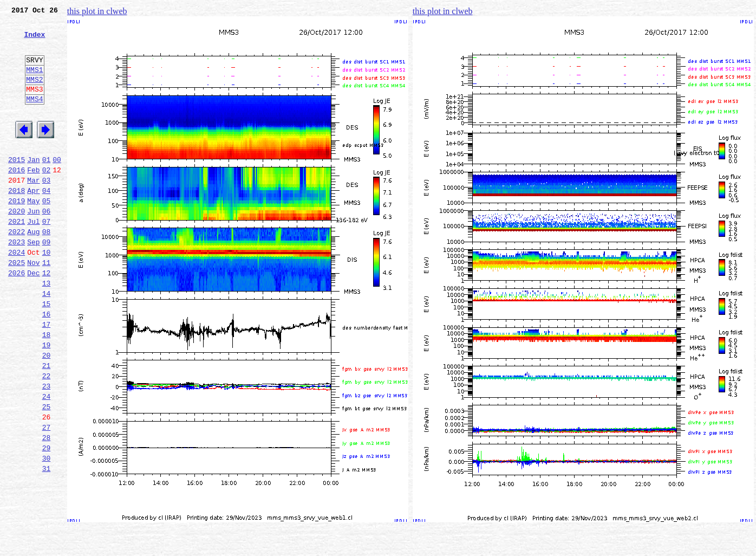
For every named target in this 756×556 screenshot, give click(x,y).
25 (47, 471)
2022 (17, 269)
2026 (17, 316)
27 (47, 495)
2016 (17, 197)
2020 (17, 245)
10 (47, 293)
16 (47, 364)
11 (47, 305)
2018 (17, 221)
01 (47, 185)
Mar (33, 209)
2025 (17, 305)
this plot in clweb (97, 11)
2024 (17, 293)
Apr (33, 221)
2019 (17, 233)
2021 (17, 257)
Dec (33, 316)
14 (47, 340)
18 (47, 388)
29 (47, 519)
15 (47, 352)
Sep (33, 281)
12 (47, 316)
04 (47, 221)
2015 (17, 185)
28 (47, 507)
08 (47, 269)
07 (47, 257)
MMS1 (34, 82)
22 (47, 436)
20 (47, 412)
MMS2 (34, 94)
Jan (33, 185)
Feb (33, 197)
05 (47, 233)
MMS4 (34, 117)
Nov (33, 305)
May (33, 233)
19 (47, 400)
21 (47, 424)
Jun (33, 245)
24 (47, 460)
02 (47, 197)
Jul (33, 257)
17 (47, 376)
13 (47, 328)
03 (47, 209)
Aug (33, 269)
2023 (17, 281)
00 (57, 185)
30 (47, 531)
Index (34, 41)
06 (47, 245)
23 (47, 448)
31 (47, 543)
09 (47, 281)
